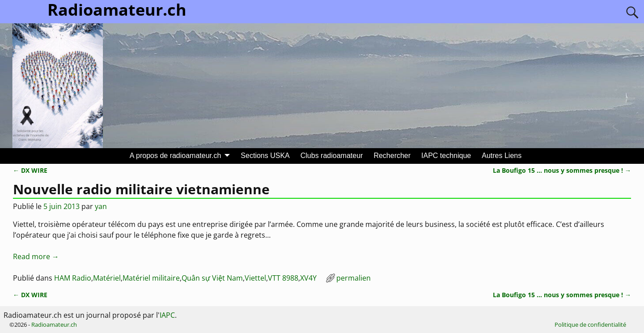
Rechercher (392, 156)
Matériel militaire (151, 278)
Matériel (107, 278)
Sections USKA (265, 156)
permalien (354, 278)
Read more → (36, 256)
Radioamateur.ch (54, 324)
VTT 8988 (283, 278)
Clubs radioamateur (332, 156)
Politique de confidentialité (590, 324)
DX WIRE (30, 170)
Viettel (255, 278)
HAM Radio (73, 278)
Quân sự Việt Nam (212, 278)
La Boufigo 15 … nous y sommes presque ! (562, 170)
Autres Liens (502, 156)
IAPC (167, 315)
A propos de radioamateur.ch (176, 156)
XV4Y (308, 278)
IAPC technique (446, 156)
